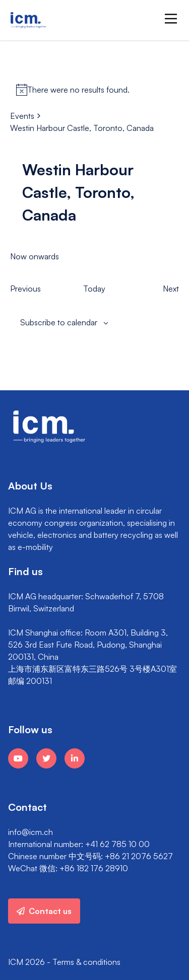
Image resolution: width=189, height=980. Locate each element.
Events (22, 116)
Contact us (44, 911)
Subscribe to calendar (59, 322)
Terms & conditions (86, 962)
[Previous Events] (25, 289)
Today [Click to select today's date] (94, 289)
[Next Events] (171, 289)
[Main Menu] (171, 19)
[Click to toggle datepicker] (35, 256)
